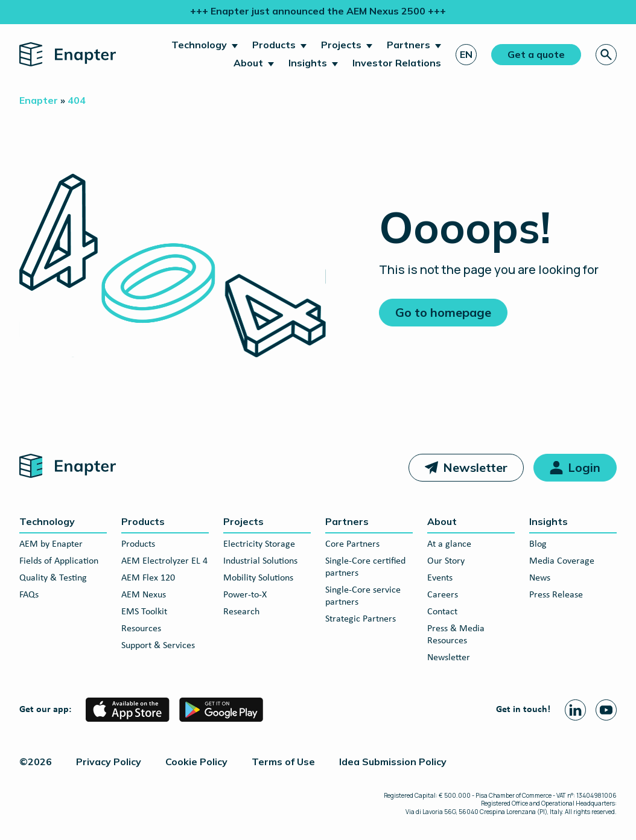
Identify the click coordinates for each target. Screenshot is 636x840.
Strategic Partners (361, 619)
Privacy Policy (109, 762)
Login (584, 467)
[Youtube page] (606, 710)
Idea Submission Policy (393, 762)
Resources (141, 629)
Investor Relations (397, 63)
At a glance (449, 544)
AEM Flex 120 (148, 578)
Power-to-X (245, 595)
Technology (199, 45)
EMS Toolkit (144, 612)
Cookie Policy (196, 762)
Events (440, 578)
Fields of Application (59, 561)
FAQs (29, 595)
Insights (308, 63)
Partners (409, 45)
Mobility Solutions (258, 578)
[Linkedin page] (575, 710)
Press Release (556, 595)
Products (274, 45)
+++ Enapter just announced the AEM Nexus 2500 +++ (318, 11)
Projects (341, 45)
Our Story (446, 561)
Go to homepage (443, 312)
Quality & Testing (53, 578)
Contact (442, 612)
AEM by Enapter (51, 544)
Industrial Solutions (260, 561)
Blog (538, 544)
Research (241, 612)
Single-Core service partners (363, 596)
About (248, 63)
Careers (443, 595)
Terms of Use (283, 762)
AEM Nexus (144, 595)
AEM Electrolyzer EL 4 (164, 561)
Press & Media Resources (456, 635)
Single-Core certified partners (365, 567)
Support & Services (158, 646)
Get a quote (536, 54)
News (540, 578)
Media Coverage (562, 561)
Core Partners (352, 544)
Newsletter (475, 467)
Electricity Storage (259, 544)
